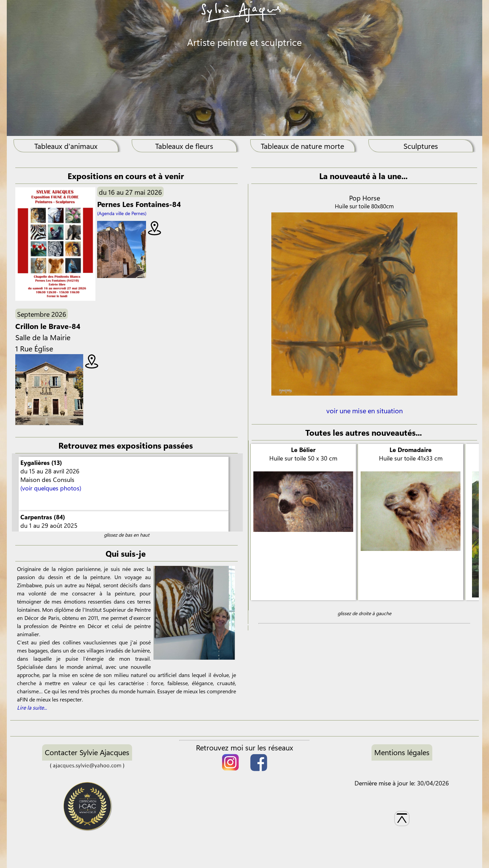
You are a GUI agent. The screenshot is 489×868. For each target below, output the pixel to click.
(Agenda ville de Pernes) (122, 213)
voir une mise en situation (365, 415)
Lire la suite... (32, 707)
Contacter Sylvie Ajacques (87, 752)
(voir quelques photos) (51, 488)
